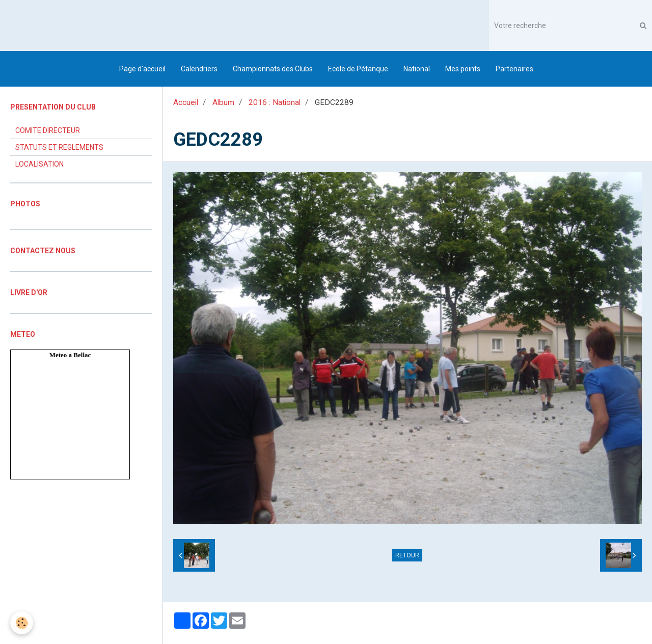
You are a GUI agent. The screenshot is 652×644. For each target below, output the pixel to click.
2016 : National (275, 102)
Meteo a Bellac (70, 355)
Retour (407, 555)
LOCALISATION (39, 164)
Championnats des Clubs (273, 69)
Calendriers (199, 69)
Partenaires (514, 69)
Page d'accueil (142, 69)
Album (223, 102)
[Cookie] (22, 623)
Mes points (463, 69)
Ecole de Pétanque (358, 69)
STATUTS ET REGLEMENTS (59, 147)
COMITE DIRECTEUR (48, 130)
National (417, 69)
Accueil (186, 102)
